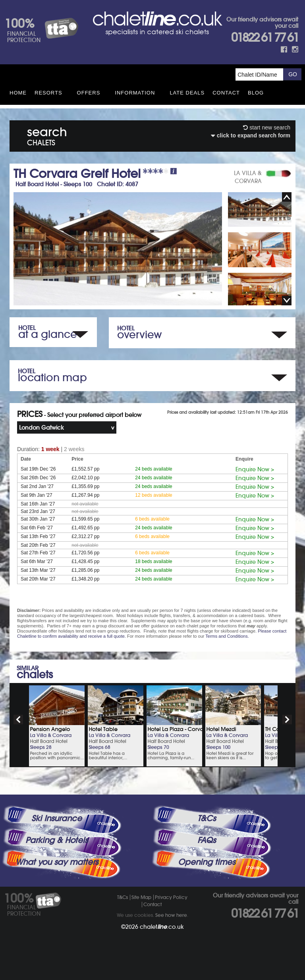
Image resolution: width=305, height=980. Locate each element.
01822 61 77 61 (265, 38)
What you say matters (57, 862)
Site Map (141, 897)
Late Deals (187, 93)
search (47, 135)
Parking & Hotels (57, 840)
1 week (50, 449)
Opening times (207, 862)
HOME (18, 93)
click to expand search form (251, 135)
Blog (256, 93)
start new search (267, 127)
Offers (89, 93)
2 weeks (74, 449)
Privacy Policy (171, 897)
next (287, 720)
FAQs (207, 840)
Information (135, 93)
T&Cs (207, 818)
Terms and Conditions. (227, 636)
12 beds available (153, 495)
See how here (171, 915)
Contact (226, 93)
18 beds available (153, 561)
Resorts (48, 93)
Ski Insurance (57, 818)
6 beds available (152, 519)
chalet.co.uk (162, 927)
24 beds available (153, 469)
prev (18, 720)
